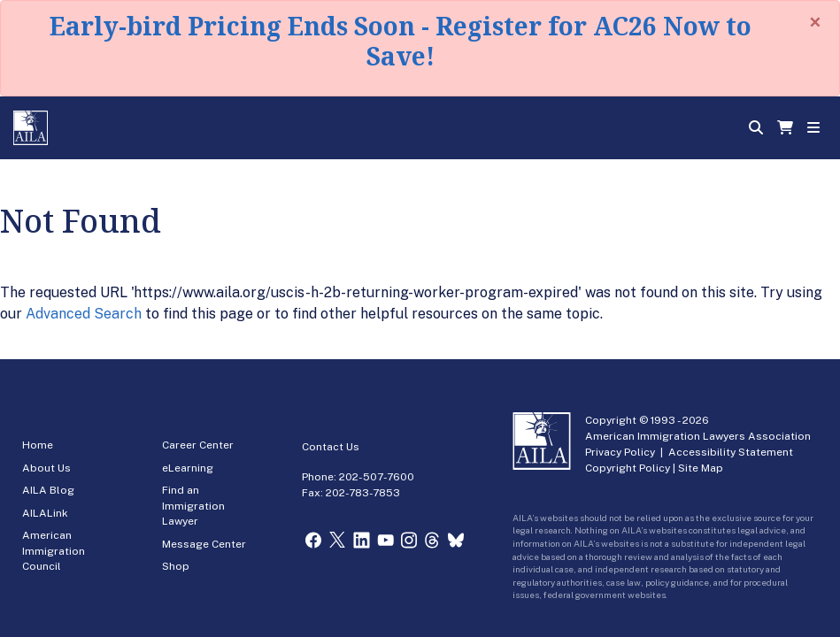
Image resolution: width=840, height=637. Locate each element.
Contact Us (331, 447)
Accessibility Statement (731, 452)
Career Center (198, 445)
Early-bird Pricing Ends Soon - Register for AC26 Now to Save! (401, 41)
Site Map (701, 468)
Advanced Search (84, 314)
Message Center (204, 544)
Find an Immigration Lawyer (193, 506)
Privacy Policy (620, 452)
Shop (176, 566)
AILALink (45, 513)
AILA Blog (48, 490)
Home (38, 445)
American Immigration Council (54, 551)
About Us (46, 468)
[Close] (815, 22)
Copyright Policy (628, 468)
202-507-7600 (377, 477)
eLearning (188, 468)
